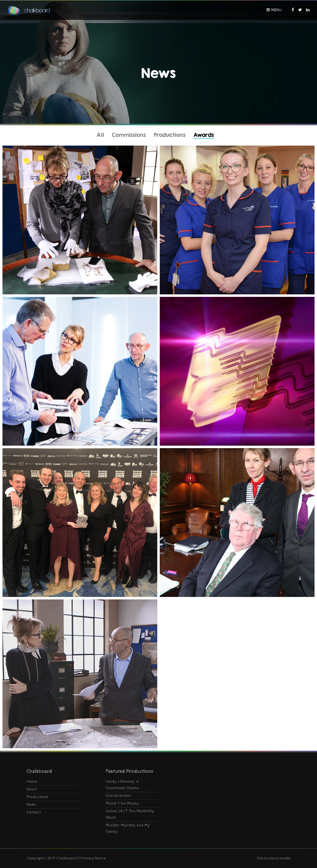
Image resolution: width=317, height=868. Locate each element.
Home (32, 782)
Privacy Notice (94, 858)
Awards (204, 135)
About (32, 789)
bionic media (280, 858)
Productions (170, 135)
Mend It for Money (122, 803)
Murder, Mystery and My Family (128, 828)
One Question (118, 796)
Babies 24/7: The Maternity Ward (130, 814)
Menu (274, 10)
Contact (34, 812)
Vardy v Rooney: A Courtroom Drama (122, 785)
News (31, 805)
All (100, 135)
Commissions (129, 135)
